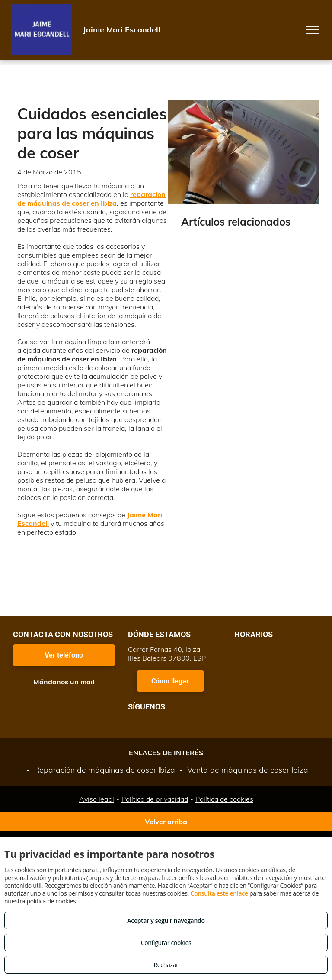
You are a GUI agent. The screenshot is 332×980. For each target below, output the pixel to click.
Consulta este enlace (219, 893)
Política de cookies (224, 799)
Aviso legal (97, 799)
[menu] (313, 30)
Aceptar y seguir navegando (166, 920)
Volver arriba (166, 822)
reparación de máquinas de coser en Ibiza (91, 199)
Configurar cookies (166, 943)
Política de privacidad (155, 799)
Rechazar (166, 965)
